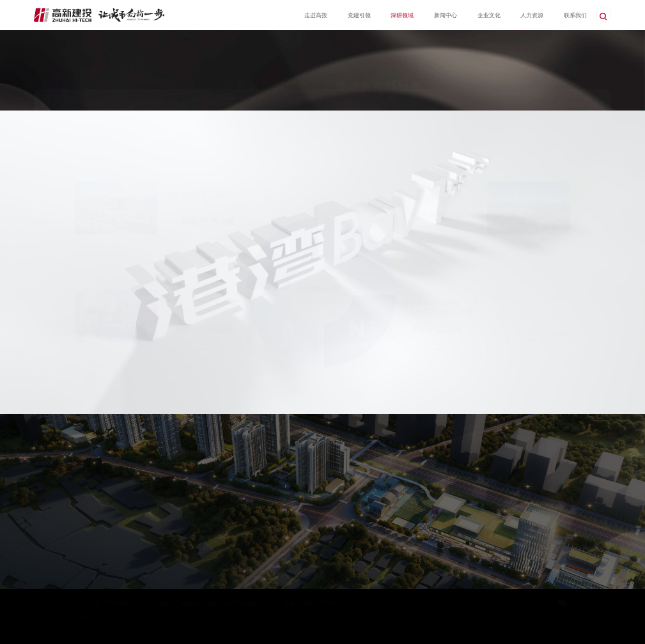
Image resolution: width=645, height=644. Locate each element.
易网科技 (266, 628)
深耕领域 (575, 99)
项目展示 (176, 99)
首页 (556, 99)
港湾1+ (86, 99)
